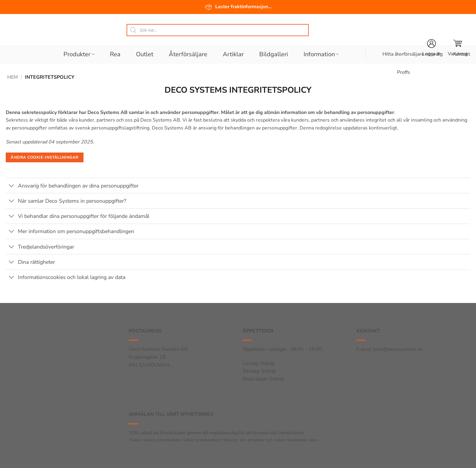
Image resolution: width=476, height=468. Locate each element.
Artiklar (233, 54)
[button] (458, 48)
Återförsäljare (188, 54)
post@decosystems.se (398, 349)
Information (321, 54)
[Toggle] (12, 186)
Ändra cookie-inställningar (44, 157)
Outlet (145, 54)
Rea (115, 54)
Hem (13, 77)
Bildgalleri (274, 54)
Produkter (79, 54)
